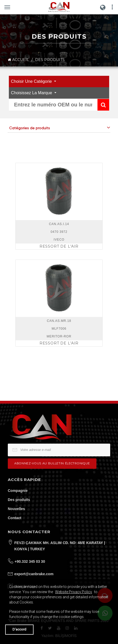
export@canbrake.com (34, 574)
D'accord (19, 629)
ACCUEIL (18, 60)
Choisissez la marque (32, 93)
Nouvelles (16, 509)
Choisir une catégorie (32, 81)
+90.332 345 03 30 (30, 561)
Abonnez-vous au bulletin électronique (52, 463)
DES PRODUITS (50, 60)
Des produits (19, 500)
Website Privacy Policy (74, 592)
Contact (15, 518)
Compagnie (18, 491)
